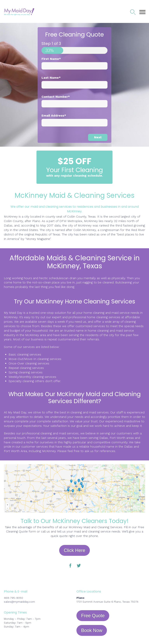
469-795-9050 (13, 598)
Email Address (54, 115)
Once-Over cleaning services (29, 363)
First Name (51, 59)
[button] (75, 550)
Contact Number (56, 97)
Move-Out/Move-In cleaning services (35, 359)
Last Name (51, 78)
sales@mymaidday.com (19, 602)
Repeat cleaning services (26, 368)
